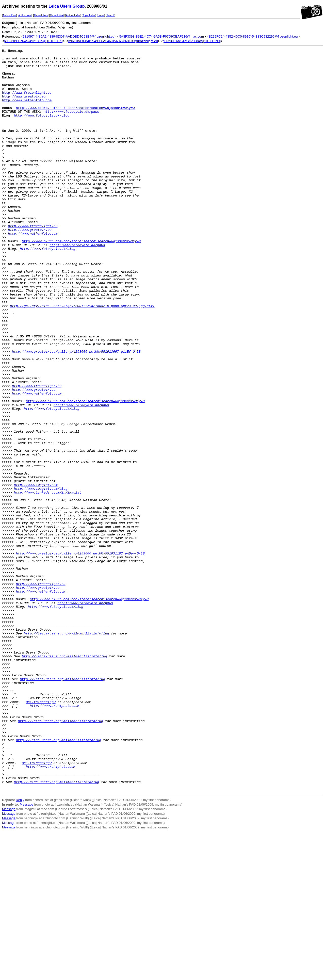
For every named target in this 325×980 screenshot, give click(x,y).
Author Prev (10, 15)
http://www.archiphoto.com (54, 837)
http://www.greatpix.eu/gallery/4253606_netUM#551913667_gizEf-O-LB (76, 412)
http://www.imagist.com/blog (41, 577)
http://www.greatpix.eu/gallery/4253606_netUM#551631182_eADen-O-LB (80, 655)
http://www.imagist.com (36, 572)
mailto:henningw (41, 833)
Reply (20, 948)
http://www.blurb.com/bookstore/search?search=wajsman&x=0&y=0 (75, 120)
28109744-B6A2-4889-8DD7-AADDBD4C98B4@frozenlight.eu (69, 36)
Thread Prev (41, 15)
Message (27, 953)
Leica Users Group (67, 6)
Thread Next (57, 15)
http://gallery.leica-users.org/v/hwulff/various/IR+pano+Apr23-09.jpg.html (82, 357)
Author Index (73, 15)
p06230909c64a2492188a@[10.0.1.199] (34, 41)
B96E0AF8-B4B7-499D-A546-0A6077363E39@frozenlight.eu (113, 41)
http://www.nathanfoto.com (27, 111)
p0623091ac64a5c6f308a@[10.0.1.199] (192, 41)
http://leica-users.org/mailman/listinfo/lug (66, 750)
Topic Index (89, 15)
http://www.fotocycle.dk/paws (71, 124)
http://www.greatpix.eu (24, 106)
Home (101, 15)
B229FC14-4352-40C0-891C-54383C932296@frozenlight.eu (253, 36)
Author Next (25, 15)
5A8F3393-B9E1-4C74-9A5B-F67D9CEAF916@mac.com (162, 36)
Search (110, 15)
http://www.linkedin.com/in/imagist (48, 581)
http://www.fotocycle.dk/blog (42, 129)
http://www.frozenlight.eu (27, 102)
